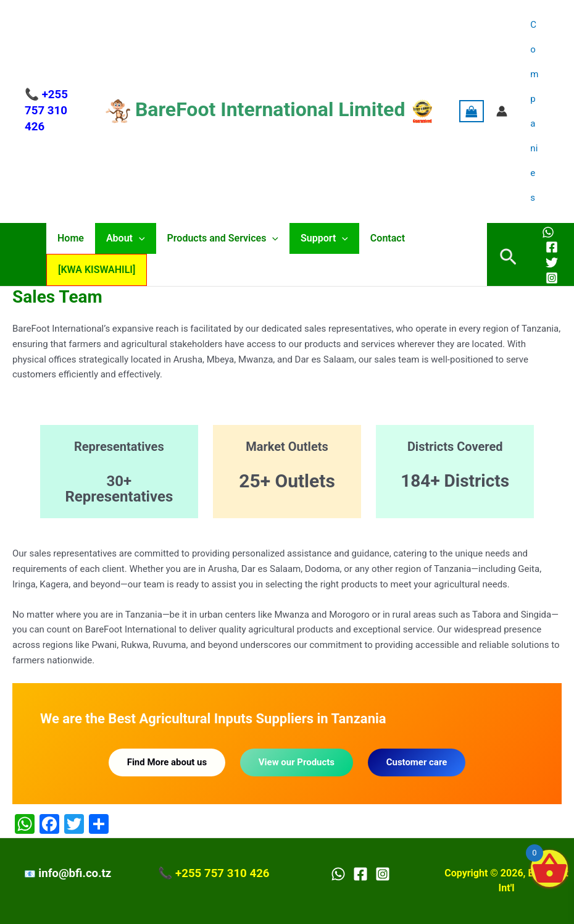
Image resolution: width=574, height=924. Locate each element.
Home (69, 238)
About (122, 238)
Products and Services (217, 238)
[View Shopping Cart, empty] (475, 111)
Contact (376, 238)
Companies (536, 111)
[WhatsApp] (548, 232)
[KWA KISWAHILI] (95, 270)
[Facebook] (552, 247)
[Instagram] (552, 278)
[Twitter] (552, 262)
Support (316, 238)
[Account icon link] (505, 111)
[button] (508, 255)
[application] (135, 238)
